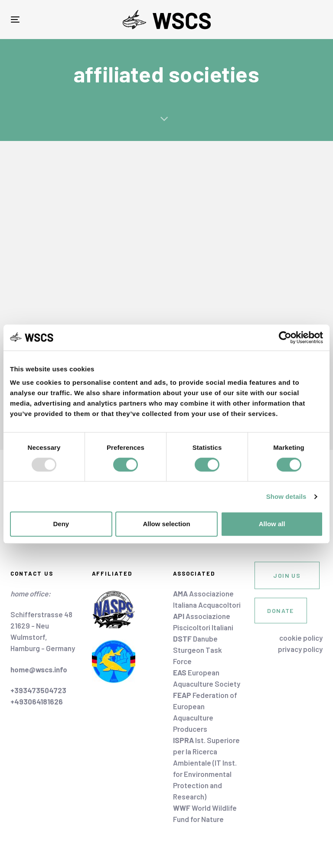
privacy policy (300, 649)
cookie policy (301, 638)
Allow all (272, 524)
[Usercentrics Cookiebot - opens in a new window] (285, 337)
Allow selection (166, 524)
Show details (286, 496)
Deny (61, 524)
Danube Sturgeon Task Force (198, 650)
